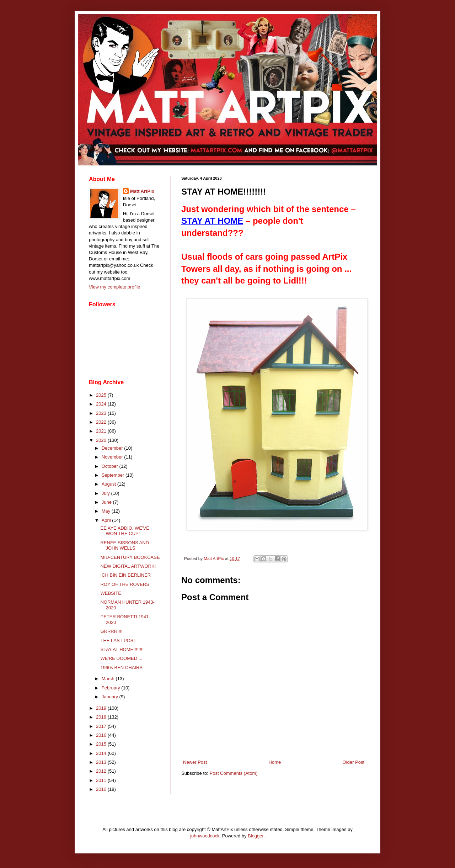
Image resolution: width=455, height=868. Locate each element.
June (107, 502)
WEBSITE (111, 593)
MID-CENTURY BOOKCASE (130, 557)
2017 (102, 726)
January (111, 697)
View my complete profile (114, 287)
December (113, 448)
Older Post (354, 762)
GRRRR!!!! (111, 631)
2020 (102, 440)
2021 (102, 431)
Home (275, 762)
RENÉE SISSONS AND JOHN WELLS (125, 546)
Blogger (256, 836)
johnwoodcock (205, 836)
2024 (102, 404)
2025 (102, 395)
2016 (102, 735)
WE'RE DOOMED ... (121, 658)
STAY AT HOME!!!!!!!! (122, 649)
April (107, 520)
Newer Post (195, 762)
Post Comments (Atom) (234, 773)
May (107, 511)
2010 (102, 789)
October (111, 466)
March (109, 679)
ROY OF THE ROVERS (125, 584)
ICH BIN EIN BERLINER (125, 575)
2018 (102, 717)
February (112, 688)
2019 (102, 708)
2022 (102, 422)
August (109, 484)
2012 (102, 771)
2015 (102, 744)
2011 (102, 780)
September (114, 475)
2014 (102, 753)
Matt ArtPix (142, 191)
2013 (102, 762)
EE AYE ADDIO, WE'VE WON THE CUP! (125, 531)
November (113, 457)
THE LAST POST (118, 641)
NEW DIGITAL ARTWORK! (128, 566)
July (106, 493)
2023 (102, 413)
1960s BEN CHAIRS (121, 668)
